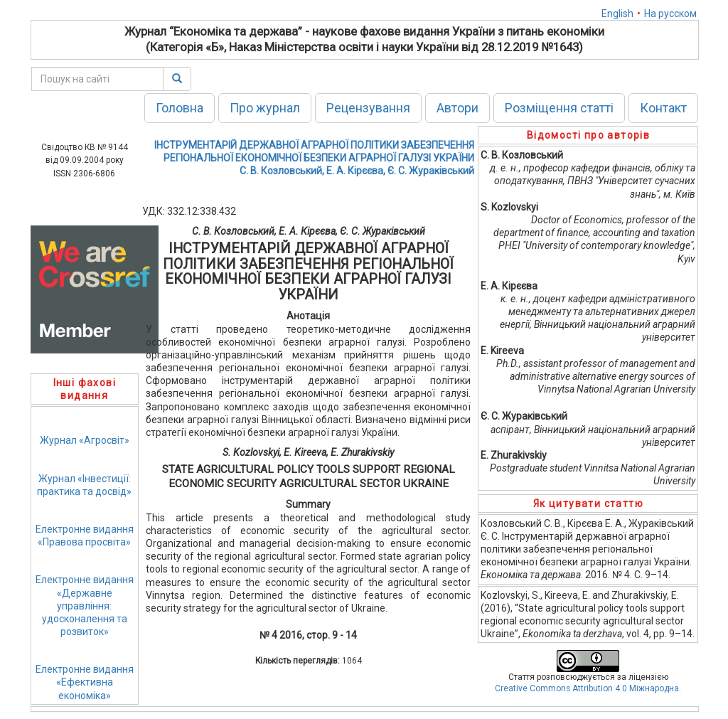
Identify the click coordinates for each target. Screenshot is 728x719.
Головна (180, 108)
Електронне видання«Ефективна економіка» (85, 682)
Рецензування (368, 108)
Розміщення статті (559, 108)
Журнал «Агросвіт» (85, 440)
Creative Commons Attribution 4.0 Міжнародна (587, 688)
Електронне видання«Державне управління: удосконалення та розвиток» (85, 606)
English (617, 14)
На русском (670, 14)
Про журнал (265, 108)
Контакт (663, 108)
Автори (457, 108)
